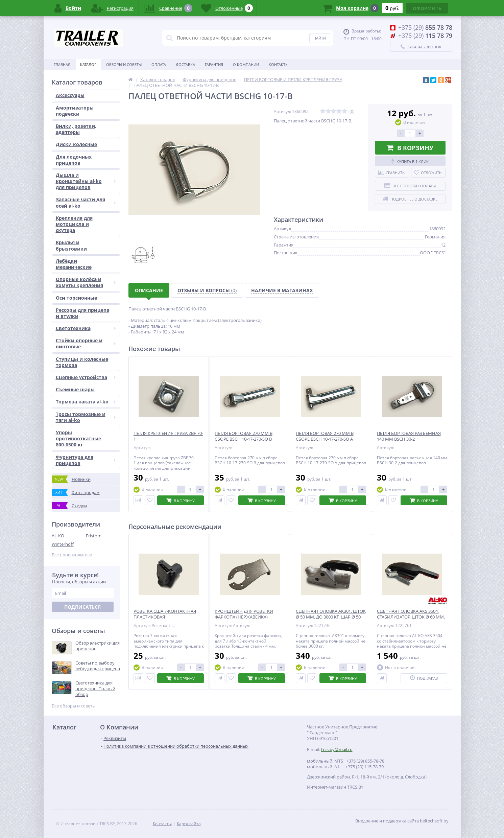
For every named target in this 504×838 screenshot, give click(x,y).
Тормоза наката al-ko (86, 402)
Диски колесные (76, 144)
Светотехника (86, 328)
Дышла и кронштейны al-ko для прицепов (86, 181)
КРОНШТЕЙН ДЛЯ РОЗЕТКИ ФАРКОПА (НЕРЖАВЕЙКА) (244, 614)
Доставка (185, 64)
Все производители (72, 555)
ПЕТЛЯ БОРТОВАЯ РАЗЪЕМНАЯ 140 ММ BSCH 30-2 (409, 436)
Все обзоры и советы (74, 706)
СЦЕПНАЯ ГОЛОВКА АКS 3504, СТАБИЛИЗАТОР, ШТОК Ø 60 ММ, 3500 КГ (411, 617)
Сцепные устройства (86, 377)
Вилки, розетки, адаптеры (76, 129)
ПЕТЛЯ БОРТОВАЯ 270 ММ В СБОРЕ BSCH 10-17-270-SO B (244, 436)
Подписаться (82, 607)
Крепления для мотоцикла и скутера (74, 224)
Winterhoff (63, 544)
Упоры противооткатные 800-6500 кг (78, 438)
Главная (62, 64)
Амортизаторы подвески (75, 111)
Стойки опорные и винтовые (86, 343)
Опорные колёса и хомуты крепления (86, 282)
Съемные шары (75, 389)
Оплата (159, 64)
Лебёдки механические (74, 264)
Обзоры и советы (124, 64)
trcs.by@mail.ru (337, 749)
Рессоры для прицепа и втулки (82, 313)
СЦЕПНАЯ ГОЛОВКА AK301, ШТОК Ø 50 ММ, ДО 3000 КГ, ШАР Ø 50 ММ (331, 617)
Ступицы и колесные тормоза (82, 362)
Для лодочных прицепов (74, 160)
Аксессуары (70, 95)
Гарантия (214, 64)
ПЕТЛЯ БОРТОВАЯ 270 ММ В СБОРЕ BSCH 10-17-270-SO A (325, 436)
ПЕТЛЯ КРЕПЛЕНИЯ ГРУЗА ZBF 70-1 (168, 436)
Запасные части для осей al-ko (86, 202)
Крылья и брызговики (71, 245)
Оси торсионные (76, 298)
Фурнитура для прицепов (86, 460)
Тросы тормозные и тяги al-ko (86, 417)
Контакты (279, 64)
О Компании (246, 64)
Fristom (94, 536)
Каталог (88, 64)
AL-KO (58, 536)
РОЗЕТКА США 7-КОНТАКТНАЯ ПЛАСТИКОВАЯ (165, 614)
